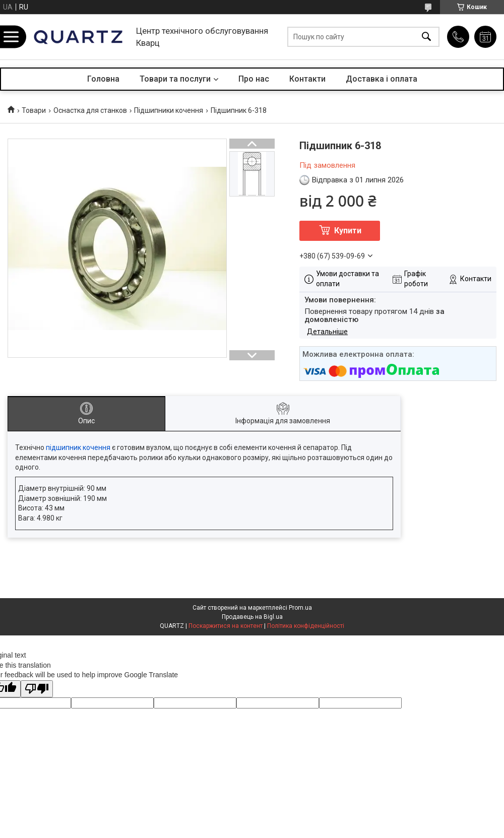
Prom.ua (300, 608)
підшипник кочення (78, 447)
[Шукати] (426, 37)
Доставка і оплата (382, 79)
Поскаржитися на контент (226, 626)
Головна (103, 79)
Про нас (254, 79)
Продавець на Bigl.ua (252, 617)
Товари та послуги (175, 79)
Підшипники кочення (169, 110)
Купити (348, 231)
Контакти (307, 79)
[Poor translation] (37, 689)
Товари (34, 110)
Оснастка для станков (90, 110)
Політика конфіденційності (306, 626)
